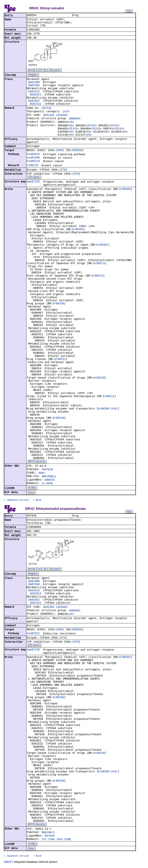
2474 (66, 112)
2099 (59, 151)
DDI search (34, 177)
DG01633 (34, 92)
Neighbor (33, 75)
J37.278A (48, 840)
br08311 (109, 397)
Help (129, 11)
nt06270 (32, 166)
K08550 (77, 151)
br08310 (99, 378)
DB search (55, 70)
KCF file (42, 70)
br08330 (58, 304)
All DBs (32, 488)
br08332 (60, 359)
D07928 (50, 837)
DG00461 (75, 119)
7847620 (47, 470)
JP (71, 122)
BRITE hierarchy (37, 462)
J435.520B (63, 840)
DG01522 (36, 104)
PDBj (51, 477)
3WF (44, 477)
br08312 (97, 276)
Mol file (32, 70)
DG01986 (34, 83)
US (71, 126)
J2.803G (47, 484)
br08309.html (108, 409)
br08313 (99, 264)
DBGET (8, 863)
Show (31, 493)
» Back (37, 500)
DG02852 (34, 101)
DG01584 (34, 86)
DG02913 (36, 95)
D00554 (50, 480)
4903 (42, 473)
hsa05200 (33, 158)
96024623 (48, 833)
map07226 (33, 182)
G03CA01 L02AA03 (55, 115)
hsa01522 (33, 634)
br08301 (102, 245)
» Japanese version (16, 500)
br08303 (125, 189)
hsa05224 (33, 161)
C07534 (46, 108)
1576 (62, 170)
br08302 (78, 230)
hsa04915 (33, 154)
